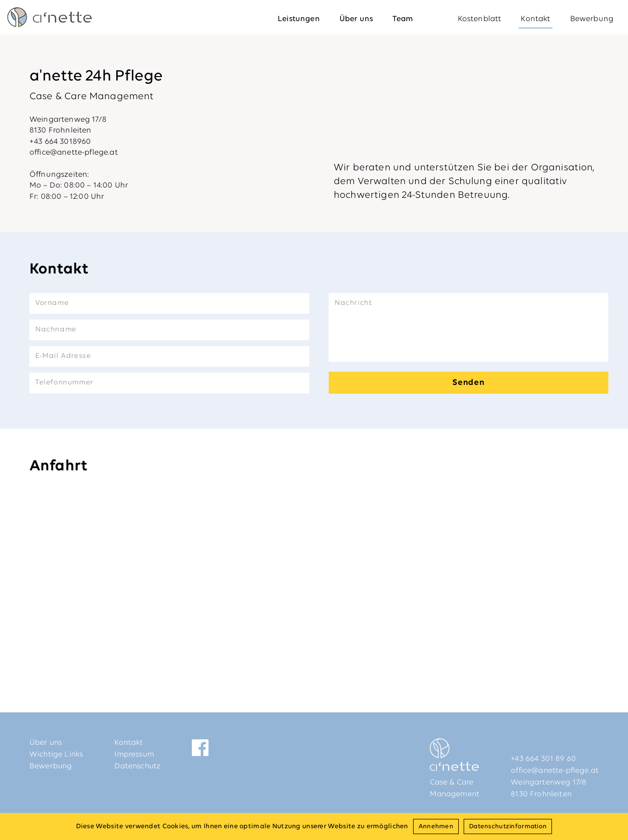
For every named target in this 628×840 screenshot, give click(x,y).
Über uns (356, 19)
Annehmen (436, 826)
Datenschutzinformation (508, 826)
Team (403, 19)
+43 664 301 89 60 (543, 759)
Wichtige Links (56, 755)
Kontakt (535, 19)
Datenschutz (137, 766)
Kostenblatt (480, 19)
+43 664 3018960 (60, 142)
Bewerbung (592, 19)
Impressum (134, 755)
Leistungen (299, 19)
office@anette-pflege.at (74, 153)
